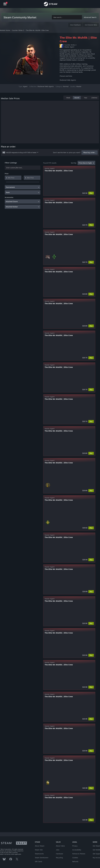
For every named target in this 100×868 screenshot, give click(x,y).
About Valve (60, 846)
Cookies (75, 858)
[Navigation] (5, 4)
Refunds (75, 861)
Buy (91, 193)
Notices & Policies (79, 854)
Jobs (58, 850)
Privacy (75, 846)
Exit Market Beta (91, 25)
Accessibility (77, 850)
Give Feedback (75, 25)
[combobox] (67, 17)
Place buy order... (90, 152)
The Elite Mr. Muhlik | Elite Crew (37, 30)
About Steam (40, 846)
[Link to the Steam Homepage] (51, 4)
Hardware (59, 854)
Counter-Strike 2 (18, 30)
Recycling (59, 858)
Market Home (5, 30)
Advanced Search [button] (90, 17)
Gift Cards (38, 861)
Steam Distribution (42, 858)
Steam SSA (39, 850)
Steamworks (39, 854)
